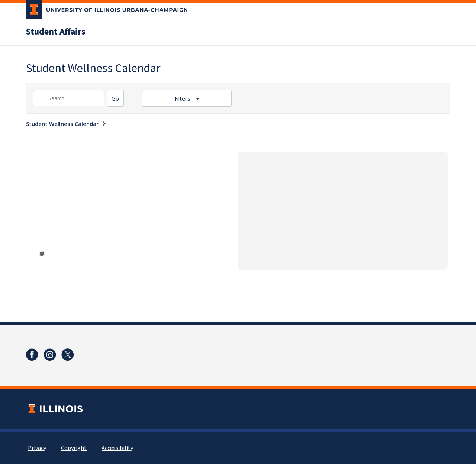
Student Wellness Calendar (62, 124)
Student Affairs (56, 32)
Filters (183, 98)
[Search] (115, 98)
